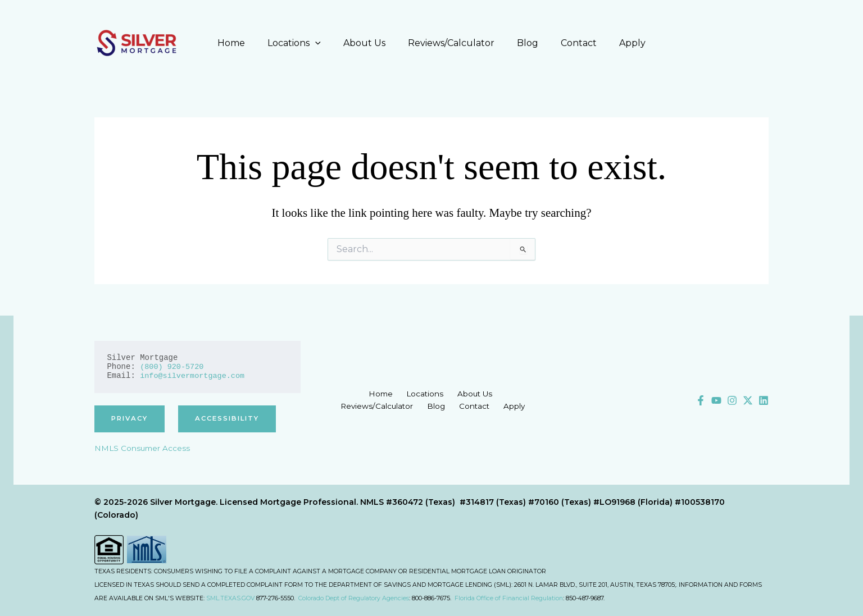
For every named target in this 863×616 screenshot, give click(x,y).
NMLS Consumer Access (143, 449)
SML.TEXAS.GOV (230, 598)
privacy (131, 419)
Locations (303, 43)
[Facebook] (701, 400)
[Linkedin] (764, 400)
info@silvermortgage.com (194, 376)
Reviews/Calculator (451, 43)
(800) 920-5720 (173, 367)
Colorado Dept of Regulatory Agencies (354, 598)
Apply (619, 43)
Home (245, 43)
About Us (369, 43)
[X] (748, 400)
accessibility (233, 419)
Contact (570, 43)
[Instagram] (732, 400)
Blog (523, 43)
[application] (324, 43)
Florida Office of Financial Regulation (509, 598)
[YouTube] (716, 400)
